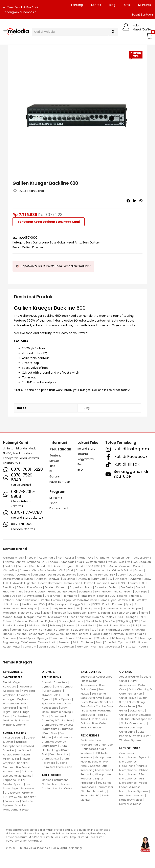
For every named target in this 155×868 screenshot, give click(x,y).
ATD (45, 562)
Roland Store (86, 449)
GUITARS (126, 672)
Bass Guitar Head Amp (66, 242)
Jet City (142, 600)
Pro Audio (15, 797)
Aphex (20, 562)
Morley (41, 617)
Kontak (96, 5)
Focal (89, 587)
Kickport (62, 604)
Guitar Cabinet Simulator (135, 715)
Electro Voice (72, 583)
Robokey (56, 625)
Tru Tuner (87, 642)
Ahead (81, 558)
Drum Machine (59, 754)
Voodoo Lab (66, 647)
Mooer (7, 617)
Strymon (118, 634)
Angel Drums (143, 558)
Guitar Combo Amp (134, 723)
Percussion (65, 767)
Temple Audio (47, 642)
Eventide (9, 587)
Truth (99, 642)
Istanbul (45, 600)
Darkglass (39, 575)
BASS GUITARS (91, 672)
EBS (7, 583)
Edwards (17, 583)
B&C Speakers (142, 562)
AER (60, 558)
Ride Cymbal (63, 699)
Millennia (104, 613)
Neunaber (84, 617)
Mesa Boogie (77, 613)
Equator (133, 583)
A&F (22, 558)
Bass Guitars (91, 242)
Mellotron (60, 613)
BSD (80, 470)
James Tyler (108, 600)
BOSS (90, 566)
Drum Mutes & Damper (58, 729)
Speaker (30, 797)
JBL (133, 600)
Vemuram (29, 647)
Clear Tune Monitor (45, 570)
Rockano (70, 625)
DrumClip (84, 579)
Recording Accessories (96, 770)
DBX (113, 575)
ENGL (123, 583)
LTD (78, 608)
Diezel (29, 579)
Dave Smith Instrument (93, 575)
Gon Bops (141, 592)
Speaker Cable (62, 788)
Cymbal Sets (50, 695)
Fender (49, 587)
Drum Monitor (51, 759)
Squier (96, 634)
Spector (71, 634)
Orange (131, 617)
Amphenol (103, 558)
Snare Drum (50, 746)
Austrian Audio (96, 562)
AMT (129, 558)
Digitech (41, 579)
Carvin (137, 566)
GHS (97, 592)
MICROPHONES (130, 748)
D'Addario (24, 575)
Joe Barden (29, 604)
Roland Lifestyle (120, 625)
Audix (80, 562)
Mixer (16, 759)
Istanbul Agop (62, 600)
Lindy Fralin (59, 608)
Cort (70, 570)
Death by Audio (13, 579)
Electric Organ (12, 682)
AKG (91, 558)
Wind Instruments (14, 725)
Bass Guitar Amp (37, 242)
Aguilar (70, 558)
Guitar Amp (137, 711)
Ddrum (122, 575)
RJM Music (33, 625)
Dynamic (136, 579)
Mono (144, 613)
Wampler (83, 647)
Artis (127, 5)
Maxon (47, 613)
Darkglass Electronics (62, 575)
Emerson (102, 583)
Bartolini (23, 566)
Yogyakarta (86, 459)
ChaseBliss (10, 570)
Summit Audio (135, 634)
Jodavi (15, 604)
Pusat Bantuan (60, 482)
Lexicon (45, 608)
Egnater (31, 583)
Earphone (9, 780)
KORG (96, 604)
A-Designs (10, 558)
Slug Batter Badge (118, 630)
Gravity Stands (33, 596)
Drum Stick (50, 733)
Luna (97, 608)
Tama (70, 638)
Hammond (70, 596)
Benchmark (38, 566)
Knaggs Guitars (80, 604)
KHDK (51, 604)
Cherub (25, 570)
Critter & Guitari (122, 570)
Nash (72, 617)
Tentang (77, 5)
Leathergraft (29, 608)
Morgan (29, 617)
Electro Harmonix (49, 583)
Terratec (65, 642)
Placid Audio (94, 621)
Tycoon (123, 642)
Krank (106, 604)
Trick (76, 642)
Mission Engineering (125, 613)
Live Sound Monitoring (17, 776)
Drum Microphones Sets (57, 725)
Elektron (88, 583)
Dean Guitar (137, 575)
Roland (103, 625)
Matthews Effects (29, 613)
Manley (125, 608)
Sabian (16, 630)
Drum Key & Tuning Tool (57, 720)
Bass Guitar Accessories (96, 677)
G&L (20, 592)
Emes (113, 583)
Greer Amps (53, 596)
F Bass (21, 587)
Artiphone (34, 562)
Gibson (107, 592)
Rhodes (19, 625)
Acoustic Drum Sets (54, 682)
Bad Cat (10, 566)
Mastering (100, 791)
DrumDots (99, 579)
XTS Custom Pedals (135, 647)
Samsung (45, 630)
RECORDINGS (90, 735)
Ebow (148, 579)
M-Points (145, 5)
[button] (149, 36)
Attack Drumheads (62, 562)
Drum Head (58, 716)
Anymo (9, 562)
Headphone (103, 757)
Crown (139, 570)
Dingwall (55, 579)
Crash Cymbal (53, 691)
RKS (45, 625)
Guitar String (137, 702)
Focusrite (101, 587)
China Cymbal (64, 687)
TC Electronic (85, 638)
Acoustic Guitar (129, 677)
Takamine (57, 638)
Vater (17, 647)
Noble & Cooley (104, 617)
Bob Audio (55, 566)
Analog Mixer (12, 755)
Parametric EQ (90, 795)
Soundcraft (36, 634)
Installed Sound (13, 738)
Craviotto (82, 570)
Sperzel (84, 634)
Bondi (80, 566)
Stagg (106, 634)
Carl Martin (110, 566)
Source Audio (55, 634)
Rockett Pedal (87, 625)
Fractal (140, 587)
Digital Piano (11, 712)
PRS (136, 621)
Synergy (43, 638)
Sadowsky (30, 630)
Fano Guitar (35, 587)
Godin (128, 592)
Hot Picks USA (106, 596)
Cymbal (47, 687)
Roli (135, 625)
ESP (143, 583)
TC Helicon (102, 638)
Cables (47, 780)
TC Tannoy (119, 638)
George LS (85, 592)
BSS (98, 566)
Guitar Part (135, 694)
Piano (22, 708)
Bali (80, 464)
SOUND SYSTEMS (15, 733)
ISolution (32, 600)
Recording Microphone (96, 774)
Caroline (125, 566)
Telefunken (28, 642)
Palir (142, 617)
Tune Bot (110, 642)
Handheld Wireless (132, 795)
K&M (42, 604)
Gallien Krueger (33, 247)
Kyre (128, 604)
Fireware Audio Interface (97, 745)
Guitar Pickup (128, 698)
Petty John (36, 621)
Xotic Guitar (113, 647)
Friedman (9, 592)
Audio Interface (91, 740)
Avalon (112, 562)
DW (110, 579)
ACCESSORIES (51, 775)
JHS (5, 604)
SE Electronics (80, 630)
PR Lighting (124, 621)
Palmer (8, 621)
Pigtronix (51, 621)
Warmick (97, 647)
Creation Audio (100, 570)
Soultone (21, 634)
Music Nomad (57, 617)
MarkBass (9, 613)
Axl (128, 562)
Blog (112, 5)
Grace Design (12, 596)
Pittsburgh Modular (71, 621)
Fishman (62, 587)
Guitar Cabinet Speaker (136, 719)
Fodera (114, 587)
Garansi (55, 476)
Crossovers (12, 793)
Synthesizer (20, 716)
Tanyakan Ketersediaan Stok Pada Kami (49, 222)
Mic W (92, 613)
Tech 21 (133, 638)
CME (62, 570)
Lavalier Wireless (130, 804)
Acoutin (32, 558)
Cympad (9, 575)
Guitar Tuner (127, 706)
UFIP (133, 642)
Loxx (71, 608)
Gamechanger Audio (62, 592)
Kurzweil (118, 604)
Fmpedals (76, 587)
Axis (122, 562)
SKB (101, 630)
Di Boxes (27, 771)
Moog (18, 617)
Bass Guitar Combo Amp (97, 706)
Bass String (99, 694)
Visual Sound (47, 647)
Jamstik (123, 600)
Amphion (118, 558)
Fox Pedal (127, 587)
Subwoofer (12, 801)
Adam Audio (47, 558)
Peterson (21, 621)
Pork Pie (110, 621)
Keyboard (10, 687)
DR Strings (69, 579)
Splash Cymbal (52, 703)
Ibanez (19, 600)
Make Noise (110, 608)
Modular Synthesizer (16, 720)
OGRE (120, 617)
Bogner (69, 566)
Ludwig (87, 608)
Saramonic (61, 630)
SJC (94, 630)
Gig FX (118, 592)
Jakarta (83, 454)
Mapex (137, 608)
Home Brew (87, 596)
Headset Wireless (131, 800)
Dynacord (121, 579)
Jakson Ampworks (85, 600)
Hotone (122, 596)
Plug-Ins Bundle (91, 762)
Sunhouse (10, 638)
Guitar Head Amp (131, 728)
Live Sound (24, 750)
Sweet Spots (27, 638)
